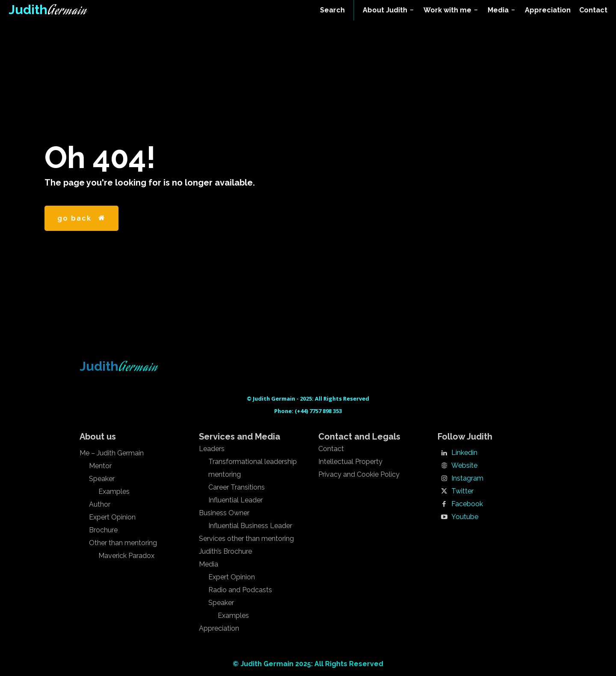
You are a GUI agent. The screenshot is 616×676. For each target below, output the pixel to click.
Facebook (467, 504)
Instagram (467, 478)
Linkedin (464, 453)
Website (464, 466)
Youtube (465, 517)
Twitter (462, 491)
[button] (332, 10)
